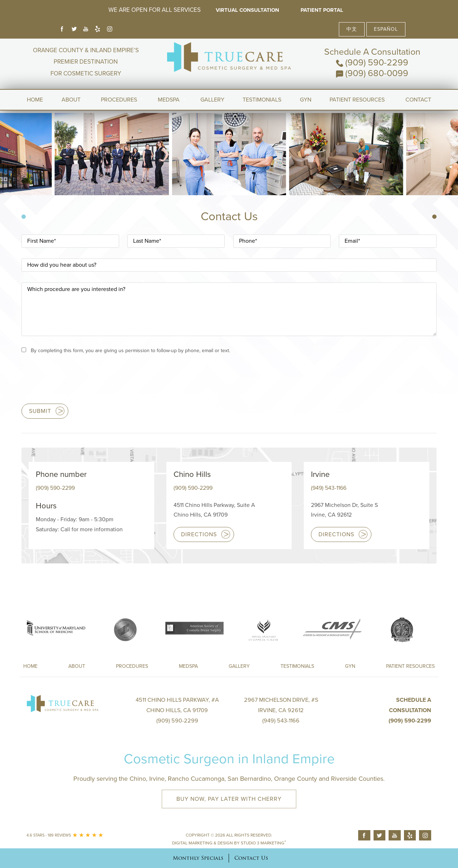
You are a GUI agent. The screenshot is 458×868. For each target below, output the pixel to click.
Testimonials (262, 100)
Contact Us (251, 858)
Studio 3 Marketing (263, 843)
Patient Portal (322, 10)
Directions (199, 534)
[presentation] (76, 383)
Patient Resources (357, 100)
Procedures (119, 100)
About (71, 100)
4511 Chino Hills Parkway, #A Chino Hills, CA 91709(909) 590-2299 (177, 710)
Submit (40, 411)
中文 (352, 29)
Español (386, 29)
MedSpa (169, 100)
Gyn (306, 100)
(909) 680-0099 (372, 73)
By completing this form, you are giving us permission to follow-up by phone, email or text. (130, 351)
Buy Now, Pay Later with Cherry (229, 799)
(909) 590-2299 (372, 63)
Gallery (212, 100)
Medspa (188, 666)
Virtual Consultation (247, 10)
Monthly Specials (198, 858)
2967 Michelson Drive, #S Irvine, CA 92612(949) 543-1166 (281, 710)
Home (35, 100)
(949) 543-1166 (329, 488)
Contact (418, 100)
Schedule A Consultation (372, 52)
